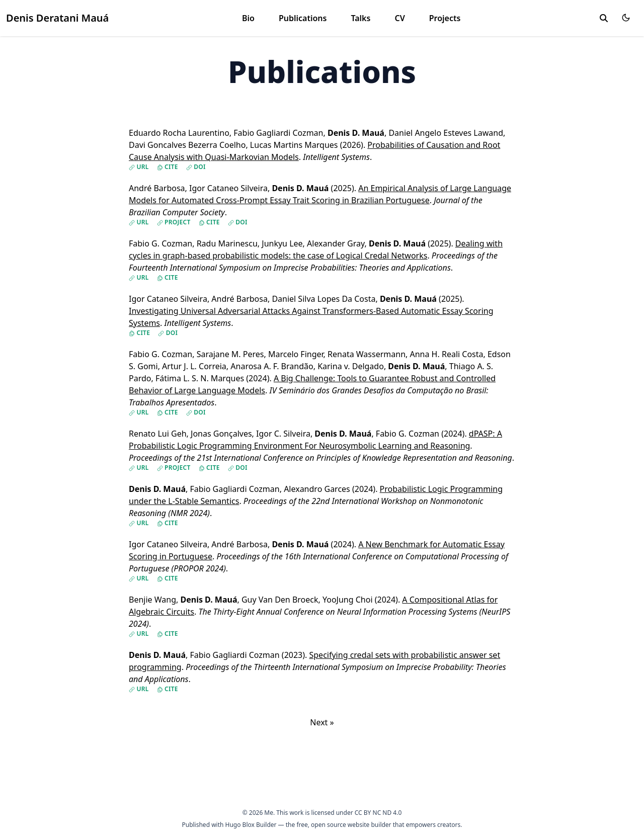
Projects (445, 18)
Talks (360, 18)
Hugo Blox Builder (251, 825)
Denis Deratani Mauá (57, 18)
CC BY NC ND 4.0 (378, 813)
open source (329, 825)
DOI (196, 167)
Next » (322, 722)
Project (174, 222)
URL (139, 167)
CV (399, 18)
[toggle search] (604, 18)
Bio (248, 18)
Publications (303, 18)
